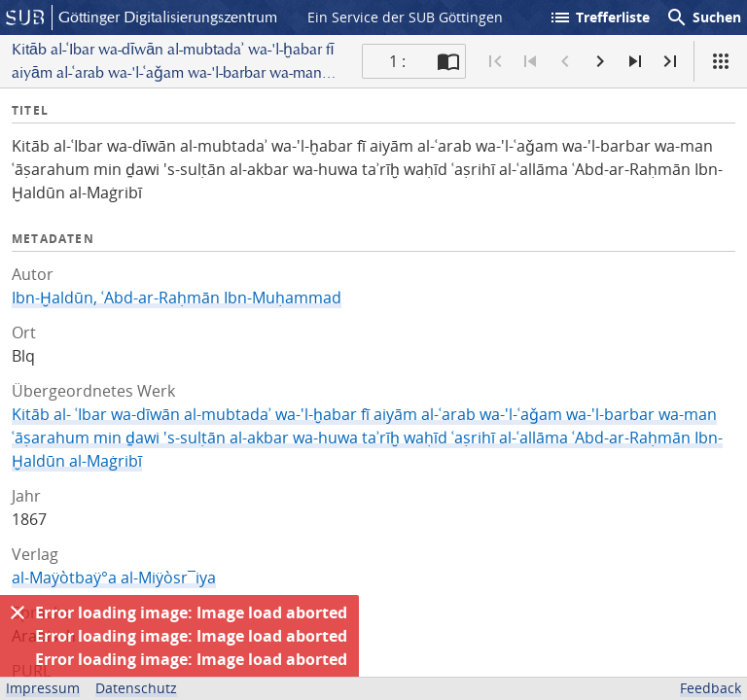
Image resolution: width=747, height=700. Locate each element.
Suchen (703, 17)
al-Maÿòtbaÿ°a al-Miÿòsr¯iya (114, 577)
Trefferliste (599, 17)
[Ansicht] (721, 61)
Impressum (43, 688)
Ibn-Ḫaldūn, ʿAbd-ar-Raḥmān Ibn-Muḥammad (177, 297)
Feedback (711, 688)
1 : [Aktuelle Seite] (397, 61)
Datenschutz (136, 688)
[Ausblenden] (18, 612)
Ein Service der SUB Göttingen (405, 17)
